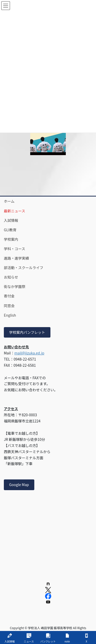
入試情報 (11, 220)
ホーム (9, 201)
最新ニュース (14, 211)
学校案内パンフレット (27, 332)
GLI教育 (10, 230)
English (10, 315)
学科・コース (14, 249)
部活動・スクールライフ (24, 268)
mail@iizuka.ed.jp (29, 353)
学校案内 (11, 239)
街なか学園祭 (15, 286)
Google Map (19, 485)
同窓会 (9, 306)
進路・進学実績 (16, 258)
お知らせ (11, 277)
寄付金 (9, 296)
